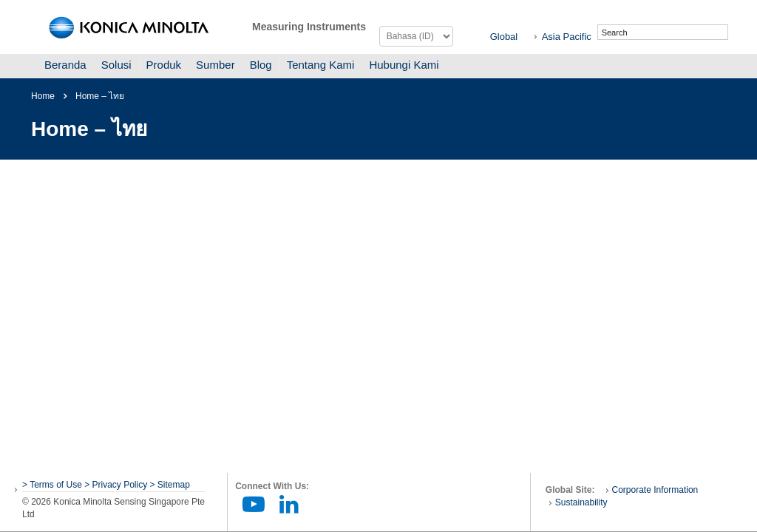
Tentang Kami (321, 65)
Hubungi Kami (404, 65)
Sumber (215, 65)
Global (504, 37)
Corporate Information (655, 490)
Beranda (65, 65)
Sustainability (581, 502)
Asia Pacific (567, 37)
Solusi (116, 65)
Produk (164, 65)
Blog (261, 65)
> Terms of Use (53, 485)
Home (43, 96)
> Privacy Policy (116, 485)
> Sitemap (170, 485)
